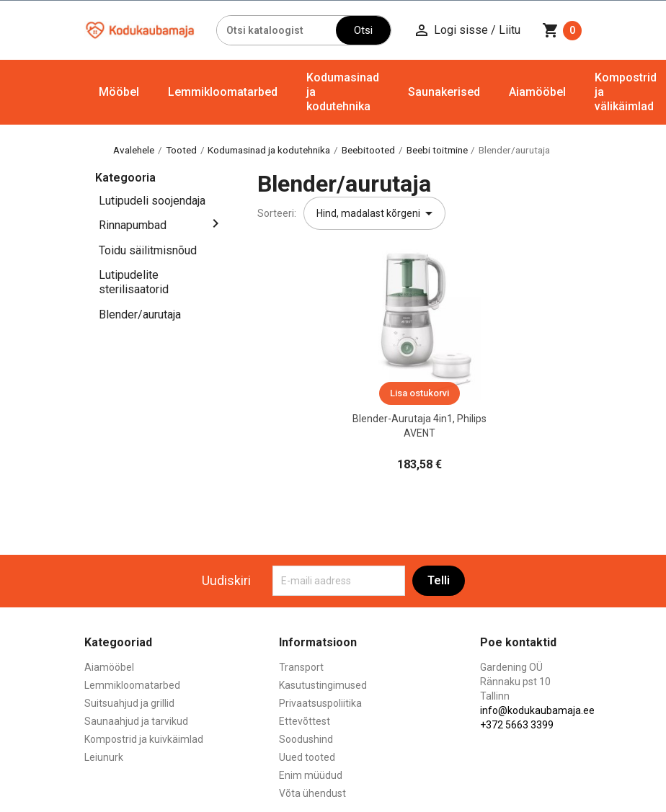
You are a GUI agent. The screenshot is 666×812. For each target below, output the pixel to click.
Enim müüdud (311, 775)
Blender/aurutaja (140, 314)
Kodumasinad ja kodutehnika (343, 92)
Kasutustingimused (323, 685)
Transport (301, 667)
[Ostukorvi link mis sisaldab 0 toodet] (562, 30)
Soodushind (306, 739)
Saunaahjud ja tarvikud (136, 721)
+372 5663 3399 (517, 725)
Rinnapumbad (133, 225)
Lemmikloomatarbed (223, 92)
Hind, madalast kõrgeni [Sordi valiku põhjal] (377, 213)
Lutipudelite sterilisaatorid (134, 282)
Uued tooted (307, 757)
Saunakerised (444, 92)
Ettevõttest (305, 721)
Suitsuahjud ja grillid (129, 703)
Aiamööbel (537, 92)
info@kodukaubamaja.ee (537, 710)
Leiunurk (104, 757)
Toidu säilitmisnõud (148, 250)
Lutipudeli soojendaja (152, 201)
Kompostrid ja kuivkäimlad (144, 739)
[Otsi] (277, 30)
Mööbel (119, 92)
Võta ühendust (312, 793)
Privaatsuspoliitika (320, 703)
